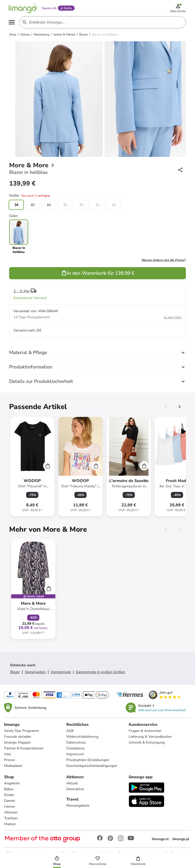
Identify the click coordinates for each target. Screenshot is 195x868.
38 (81, 205)
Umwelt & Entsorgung (147, 742)
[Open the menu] (12, 22)
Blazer (15, 672)
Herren (10, 807)
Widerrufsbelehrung (82, 737)
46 (114, 205)
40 (32, 205)
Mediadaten (13, 766)
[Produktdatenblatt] (32, 467)
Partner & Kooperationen (24, 748)
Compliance (75, 748)
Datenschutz (76, 742)
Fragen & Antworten (145, 731)
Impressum (75, 754)
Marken (10, 824)
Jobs (8, 754)
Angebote (12, 783)
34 (16, 205)
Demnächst (75, 789)
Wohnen (11, 812)
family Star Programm (22, 731)
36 (65, 205)
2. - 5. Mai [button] (21, 291)
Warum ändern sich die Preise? (164, 260)
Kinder (9, 795)
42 (97, 205)
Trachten (11, 818)
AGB (70, 731)
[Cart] (48, 466)
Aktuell (72, 783)
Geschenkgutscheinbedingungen (92, 766)
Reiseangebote (78, 806)
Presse (9, 760)
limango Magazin (17, 742)
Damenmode (61, 672)
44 (49, 205)
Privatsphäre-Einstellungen (88, 760)
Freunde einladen (18, 737)
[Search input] (102, 22)
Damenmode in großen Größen (101, 672)
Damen (10, 801)
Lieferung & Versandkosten (150, 737)
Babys (9, 789)
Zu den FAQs (173, 317)
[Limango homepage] (23, 8)
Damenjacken (35, 672)
